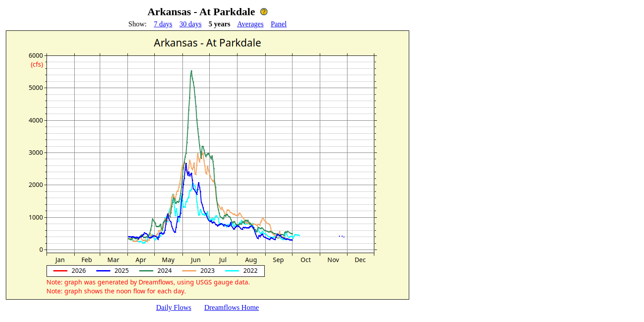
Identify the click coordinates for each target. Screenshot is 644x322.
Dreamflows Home (232, 307)
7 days (163, 24)
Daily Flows (174, 307)
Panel (279, 24)
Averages (250, 24)
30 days (190, 24)
